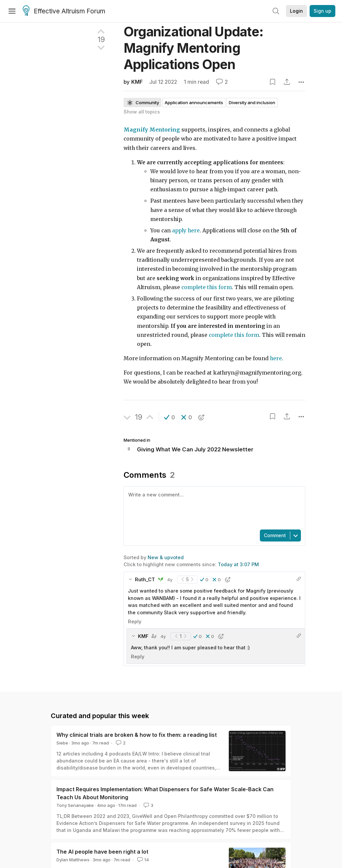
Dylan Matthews (73, 860)
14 (142, 860)
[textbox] (213, 507)
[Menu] (12, 11)
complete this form (207, 287)
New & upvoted (166, 557)
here (276, 358)
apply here (186, 231)
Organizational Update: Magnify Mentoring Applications (193, 48)
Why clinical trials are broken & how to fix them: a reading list (137, 735)
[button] (169, 417)
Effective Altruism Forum (64, 11)
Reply (135, 621)
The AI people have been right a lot (102, 852)
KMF (137, 82)
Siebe (62, 743)
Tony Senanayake (75, 805)
